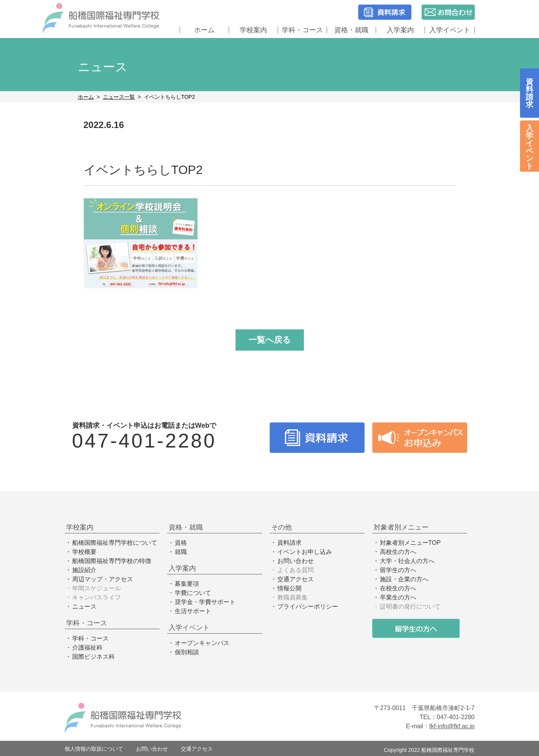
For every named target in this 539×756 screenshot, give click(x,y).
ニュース (84, 607)
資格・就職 (351, 30)
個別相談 (187, 652)
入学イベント (450, 30)
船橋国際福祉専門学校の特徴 (112, 561)
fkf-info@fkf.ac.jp (452, 726)
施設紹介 (84, 570)
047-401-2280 (144, 441)
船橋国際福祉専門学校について (115, 543)
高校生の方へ (398, 552)
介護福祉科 (87, 648)
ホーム (204, 30)
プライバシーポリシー (308, 607)
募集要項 (187, 584)
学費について (193, 593)
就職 (181, 552)
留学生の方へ (398, 570)
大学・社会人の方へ (407, 561)
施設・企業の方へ (404, 579)
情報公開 (289, 588)
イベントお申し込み (305, 552)
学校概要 (84, 552)
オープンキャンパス (202, 643)
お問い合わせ (296, 561)
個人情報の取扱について (94, 749)
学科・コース (302, 30)
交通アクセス (296, 579)
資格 (181, 543)
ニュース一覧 (119, 97)
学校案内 (253, 30)
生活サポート (193, 611)
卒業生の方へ (398, 597)
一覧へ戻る (270, 340)
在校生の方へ (398, 588)
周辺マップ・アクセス (103, 579)
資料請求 (289, 543)
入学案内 (400, 30)
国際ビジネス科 (93, 657)
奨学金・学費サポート (205, 602)
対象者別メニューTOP (410, 543)
